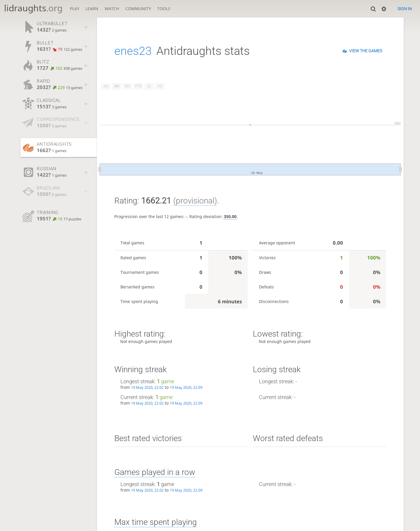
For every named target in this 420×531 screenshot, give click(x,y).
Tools (164, 9)
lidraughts (33, 8)
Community (138, 9)
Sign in (405, 9)
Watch (112, 9)
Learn (92, 9)
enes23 (133, 51)
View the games (366, 51)
